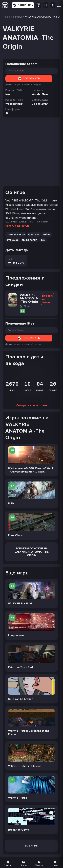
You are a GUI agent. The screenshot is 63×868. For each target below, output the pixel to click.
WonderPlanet (14, 104)
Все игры (32, 846)
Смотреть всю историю (32, 405)
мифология (30, 240)
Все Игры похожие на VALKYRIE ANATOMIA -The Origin (32, 552)
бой (43, 240)
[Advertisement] (32, 152)
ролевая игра (16, 234)
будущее (13, 240)
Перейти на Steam (48, 299)
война (47, 234)
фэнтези (34, 234)
